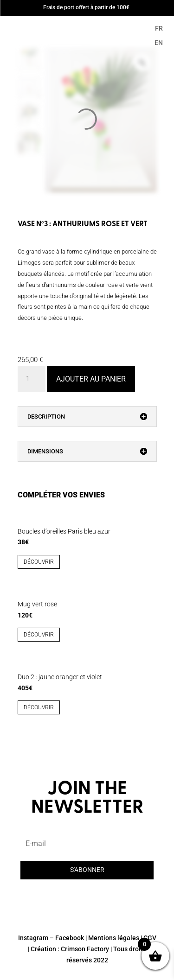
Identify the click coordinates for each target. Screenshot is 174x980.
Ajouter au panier (91, 379)
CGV (150, 938)
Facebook (70, 938)
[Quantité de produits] (32, 379)
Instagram (33, 938)
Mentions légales (114, 938)
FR (159, 28)
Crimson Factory (85, 949)
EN (159, 43)
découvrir (39, 562)
